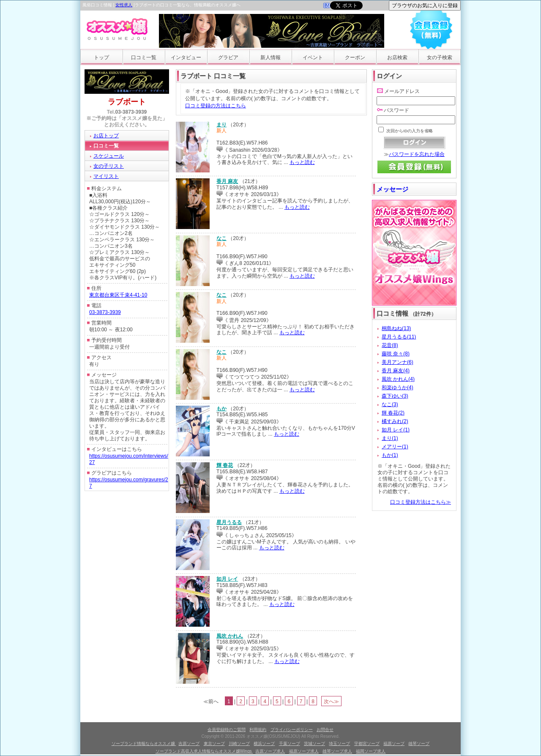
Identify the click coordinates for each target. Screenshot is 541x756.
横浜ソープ (264, 744)
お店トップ (106, 136)
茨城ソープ (314, 744)
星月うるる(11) (399, 337)
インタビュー (186, 57)
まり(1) (390, 438)
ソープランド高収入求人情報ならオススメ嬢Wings (204, 751)
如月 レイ (227, 579)
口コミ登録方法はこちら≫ (421, 502)
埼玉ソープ (339, 744)
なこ (221, 238)
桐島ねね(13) (396, 328)
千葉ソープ (290, 744)
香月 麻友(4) (396, 371)
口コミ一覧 (144, 57)
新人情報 (270, 57)
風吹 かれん (230, 636)
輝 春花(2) (393, 413)
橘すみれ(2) (395, 421)
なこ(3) (390, 404)
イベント (313, 57)
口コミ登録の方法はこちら (216, 106)
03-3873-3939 (131, 112)
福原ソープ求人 (304, 751)
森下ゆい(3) (395, 396)
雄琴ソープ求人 (337, 751)
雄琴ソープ (419, 744)
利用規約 (258, 730)
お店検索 (397, 57)
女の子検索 (440, 57)
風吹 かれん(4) (398, 379)
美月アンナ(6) (398, 362)
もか (221, 409)
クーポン (355, 57)
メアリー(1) (395, 447)
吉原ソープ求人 (270, 751)
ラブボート (127, 102)
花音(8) (390, 345)
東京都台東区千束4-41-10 (118, 295)
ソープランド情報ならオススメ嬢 (144, 744)
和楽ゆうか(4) (398, 388)
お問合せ (325, 730)
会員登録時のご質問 (227, 730)
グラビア (228, 57)
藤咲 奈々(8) (396, 354)
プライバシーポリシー (292, 730)
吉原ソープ (189, 744)
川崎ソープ (239, 744)
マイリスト (106, 176)
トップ (101, 57)
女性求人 (124, 5)
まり (221, 125)
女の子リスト (109, 166)
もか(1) (390, 455)
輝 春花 (225, 465)
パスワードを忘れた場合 (417, 154)
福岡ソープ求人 (371, 751)
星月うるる (229, 522)
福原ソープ (394, 744)
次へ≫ (331, 701)
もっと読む (302, 162)
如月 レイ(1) (396, 430)
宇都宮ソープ (367, 744)
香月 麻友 (227, 181)
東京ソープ (214, 744)
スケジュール (109, 156)
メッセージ (392, 189)
